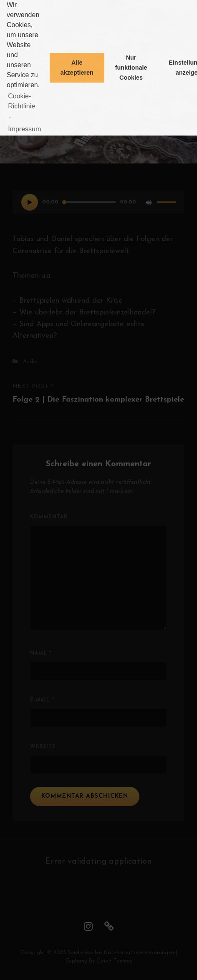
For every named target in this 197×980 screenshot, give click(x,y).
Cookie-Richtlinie (21, 101)
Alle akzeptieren (77, 68)
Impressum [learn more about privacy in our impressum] (24, 129)
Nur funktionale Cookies (131, 68)
